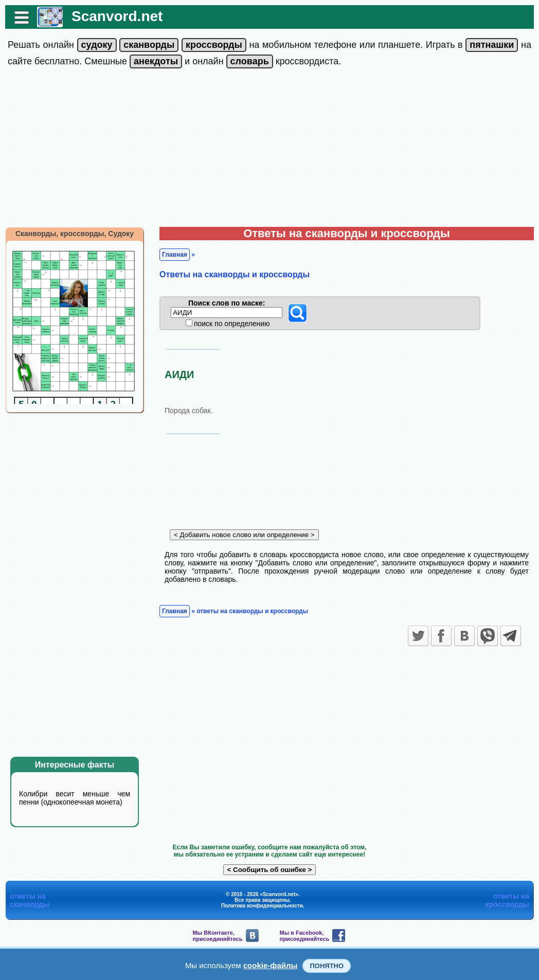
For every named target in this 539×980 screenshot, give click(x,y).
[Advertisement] (269, 150)
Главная (175, 255)
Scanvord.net (117, 16)
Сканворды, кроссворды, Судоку (75, 234)
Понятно (327, 966)
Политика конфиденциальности (262, 906)
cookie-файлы (271, 965)
